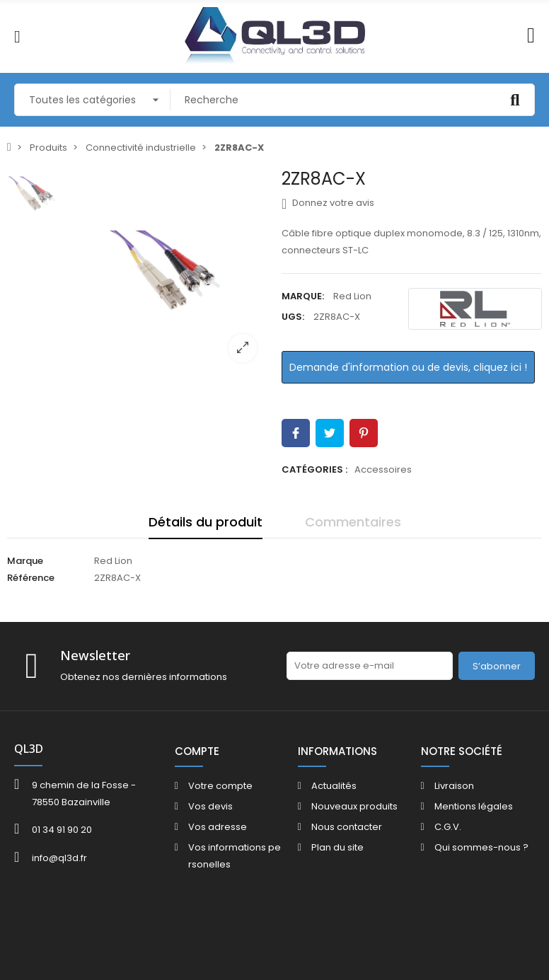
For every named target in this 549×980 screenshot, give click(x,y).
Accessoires (383, 469)
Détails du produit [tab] (206, 522)
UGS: (293, 317)
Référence (31, 578)
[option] (166, 271)
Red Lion (352, 296)
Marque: (303, 296)
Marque (25, 561)
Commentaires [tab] (353, 522)
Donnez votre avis (328, 203)
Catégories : (314, 469)
